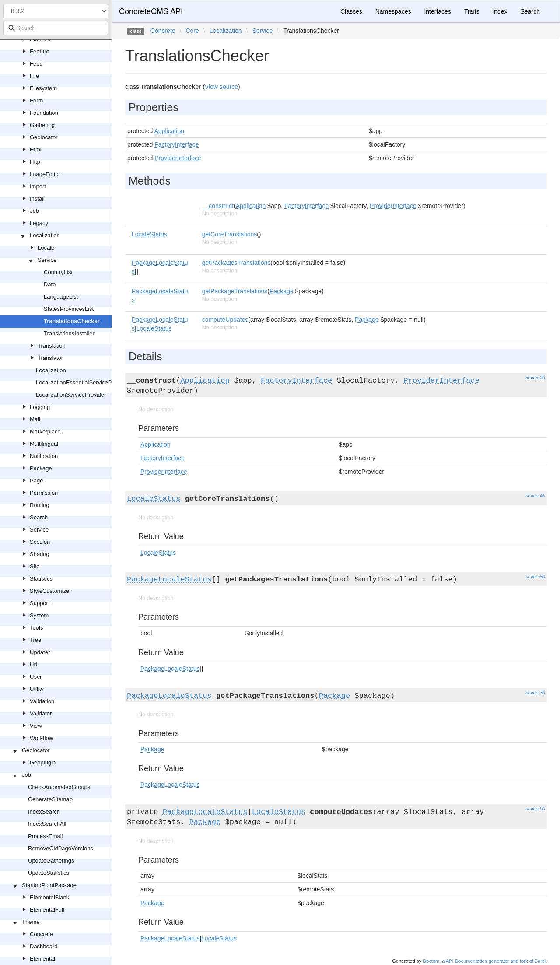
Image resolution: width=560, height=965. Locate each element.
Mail (35, 419)
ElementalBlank (49, 897)
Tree (35, 640)
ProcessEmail (45, 836)
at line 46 (535, 496)
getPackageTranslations (235, 291)
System (39, 615)
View (36, 726)
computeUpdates (225, 320)
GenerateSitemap (50, 799)
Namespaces (393, 11)
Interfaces (437, 11)
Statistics (41, 579)
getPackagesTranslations (236, 263)
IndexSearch (44, 812)
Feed (36, 64)
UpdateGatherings (51, 861)
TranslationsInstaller (69, 333)
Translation (52, 346)
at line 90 (535, 809)
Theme (31, 922)
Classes (351, 11)
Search (39, 517)
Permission (44, 493)
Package (41, 468)
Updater (40, 652)
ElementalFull (47, 910)
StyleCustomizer (51, 591)
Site (35, 566)
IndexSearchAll (47, 824)
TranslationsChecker (72, 321)
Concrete (41, 934)
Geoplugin (43, 762)
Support (40, 603)
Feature (40, 51)
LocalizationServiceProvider (71, 395)
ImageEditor (45, 174)
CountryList (58, 272)
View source (221, 87)
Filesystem (43, 88)
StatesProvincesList (69, 309)
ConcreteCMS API (151, 11)
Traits (472, 11)
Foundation (44, 113)
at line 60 (535, 577)
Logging (40, 407)
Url (33, 664)
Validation (42, 701)
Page (36, 481)
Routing (40, 505)
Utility (37, 689)
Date (50, 284)
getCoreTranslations (230, 234)
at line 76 (535, 693)
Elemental (42, 959)
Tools (36, 628)
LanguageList (61, 297)
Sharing (40, 554)
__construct (218, 206)
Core (192, 31)
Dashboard (44, 946)
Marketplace (45, 431)
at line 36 (535, 377)
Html (36, 150)
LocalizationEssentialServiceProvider (82, 382)
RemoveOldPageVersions (61, 848)
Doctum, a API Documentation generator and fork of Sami (484, 961)
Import (38, 186)
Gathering (42, 125)
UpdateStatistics (49, 873)
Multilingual (44, 444)
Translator (50, 358)
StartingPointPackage (49, 885)
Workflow (41, 738)
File (34, 76)
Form (36, 100)
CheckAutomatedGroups (59, 787)
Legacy (39, 223)
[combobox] (56, 28)
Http (35, 162)
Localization (45, 235)
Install (37, 199)
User (36, 677)
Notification (44, 456)
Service (47, 260)
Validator (41, 713)
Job (34, 211)
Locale (46, 248)
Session (40, 542)
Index (500, 11)
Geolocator (44, 137)
